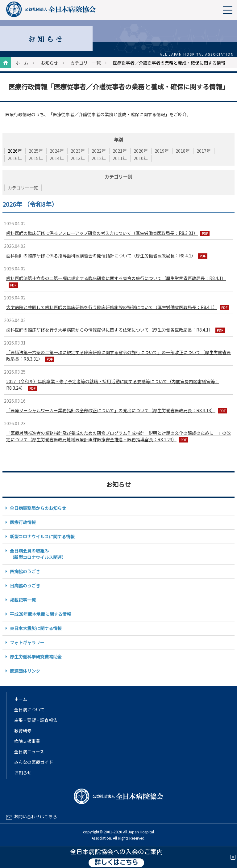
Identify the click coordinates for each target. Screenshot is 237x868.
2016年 (15, 158)
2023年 (78, 151)
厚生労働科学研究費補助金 (36, 657)
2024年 (57, 151)
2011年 (120, 158)
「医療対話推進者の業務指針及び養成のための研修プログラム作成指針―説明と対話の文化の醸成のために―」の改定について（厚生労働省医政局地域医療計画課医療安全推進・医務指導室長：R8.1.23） (118, 436)
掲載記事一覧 (23, 600)
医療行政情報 (23, 522)
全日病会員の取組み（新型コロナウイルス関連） (38, 554)
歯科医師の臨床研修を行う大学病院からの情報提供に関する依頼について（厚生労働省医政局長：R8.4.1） (110, 330)
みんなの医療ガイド (34, 762)
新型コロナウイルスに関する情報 (42, 536)
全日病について (29, 709)
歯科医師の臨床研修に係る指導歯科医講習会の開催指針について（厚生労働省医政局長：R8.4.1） (101, 256)
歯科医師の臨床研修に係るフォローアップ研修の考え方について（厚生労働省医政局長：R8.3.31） (102, 233)
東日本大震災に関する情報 (36, 628)
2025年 (36, 151)
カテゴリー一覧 (85, 63)
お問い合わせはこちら (35, 816)
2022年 (99, 151)
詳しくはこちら (116, 863)
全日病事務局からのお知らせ (38, 508)
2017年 (204, 151)
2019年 (162, 151)
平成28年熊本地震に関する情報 (40, 614)
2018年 (183, 151)
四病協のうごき (25, 571)
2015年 (36, 158)
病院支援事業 (27, 741)
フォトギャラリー (27, 642)
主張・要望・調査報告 (36, 720)
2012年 (99, 158)
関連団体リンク (25, 671)
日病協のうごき (25, 586)
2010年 (141, 158)
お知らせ (49, 63)
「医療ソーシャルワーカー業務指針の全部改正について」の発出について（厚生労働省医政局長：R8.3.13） (111, 410)
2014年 (57, 158)
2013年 (78, 158)
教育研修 (23, 730)
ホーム (22, 63)
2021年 (120, 151)
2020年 (141, 151)
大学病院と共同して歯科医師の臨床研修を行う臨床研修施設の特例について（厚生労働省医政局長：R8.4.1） (112, 307)
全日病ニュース (29, 752)
